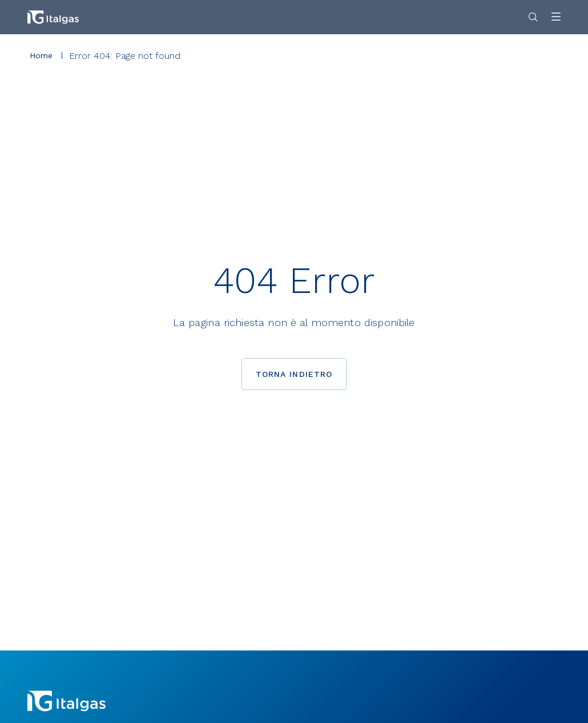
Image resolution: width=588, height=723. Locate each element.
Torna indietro (294, 374)
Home (41, 55)
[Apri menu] (556, 17)
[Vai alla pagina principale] (53, 17)
